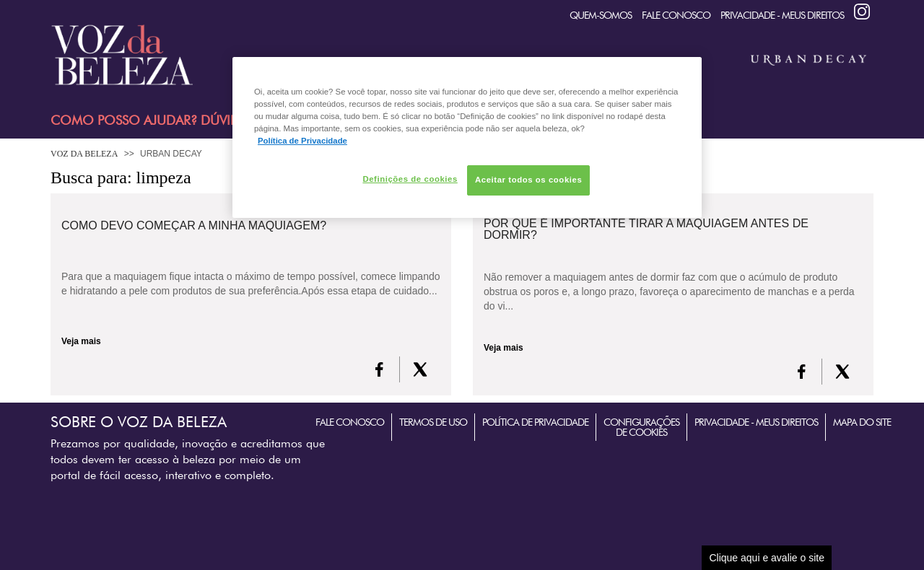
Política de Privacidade (535, 422)
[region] (467, 137)
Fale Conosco (676, 15)
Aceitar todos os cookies (528, 180)
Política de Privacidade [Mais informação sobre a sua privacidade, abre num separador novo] (302, 141)
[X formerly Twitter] (420, 369)
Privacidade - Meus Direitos (782, 15)
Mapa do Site (862, 422)
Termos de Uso (433, 422)
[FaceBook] (379, 369)
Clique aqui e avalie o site (767, 558)
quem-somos (601, 15)
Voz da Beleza (84, 154)
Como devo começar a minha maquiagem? (194, 226)
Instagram (862, 12)
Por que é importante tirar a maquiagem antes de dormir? (646, 229)
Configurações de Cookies (641, 427)
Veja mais (81, 341)
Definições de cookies (410, 179)
